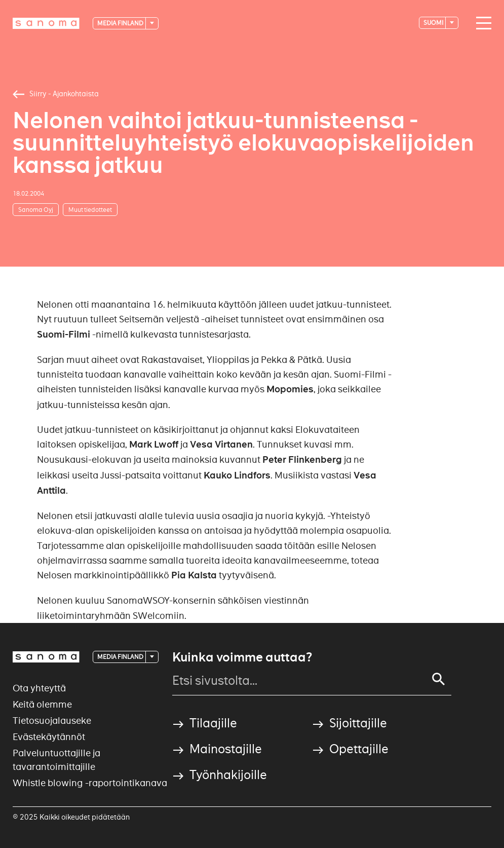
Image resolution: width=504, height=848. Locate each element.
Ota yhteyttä (39, 688)
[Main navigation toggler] (481, 23)
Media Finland (121, 23)
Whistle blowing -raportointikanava (90, 783)
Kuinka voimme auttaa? (242, 657)
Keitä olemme (42, 704)
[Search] (439, 679)
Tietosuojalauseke (52, 721)
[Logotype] (46, 23)
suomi (434, 23)
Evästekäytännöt (49, 737)
